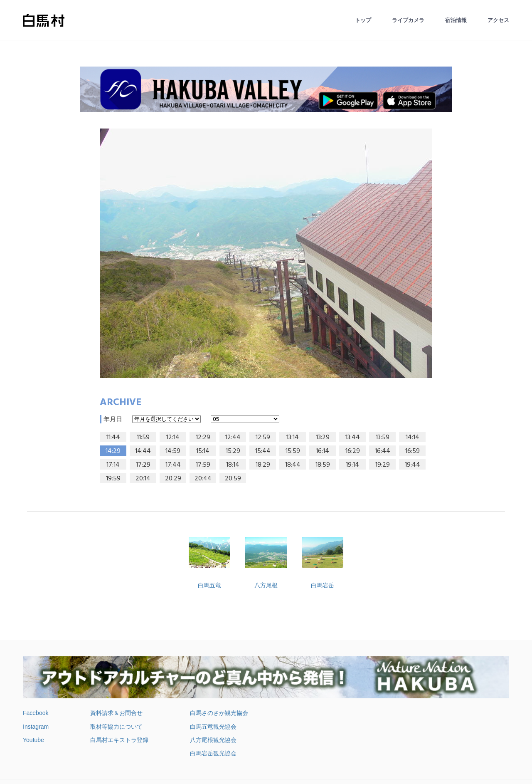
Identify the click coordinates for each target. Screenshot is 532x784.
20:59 (233, 479)
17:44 (173, 465)
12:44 (233, 438)
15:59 (293, 451)
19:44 (413, 465)
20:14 (143, 479)
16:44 (383, 451)
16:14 (323, 451)
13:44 (353, 438)
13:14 (293, 438)
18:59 (323, 465)
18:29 (263, 465)
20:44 (203, 479)
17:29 (143, 465)
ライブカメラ (408, 20)
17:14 (113, 465)
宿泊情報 (456, 20)
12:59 (263, 438)
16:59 (413, 451)
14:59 (173, 451)
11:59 (143, 438)
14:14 (413, 438)
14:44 (143, 451)
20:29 (173, 479)
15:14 (203, 451)
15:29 (233, 451)
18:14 (233, 465)
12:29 (203, 438)
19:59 (113, 479)
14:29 (113, 451)
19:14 (352, 465)
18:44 (293, 465)
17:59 (203, 465)
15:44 (263, 451)
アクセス (498, 20)
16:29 (353, 451)
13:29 (323, 438)
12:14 (173, 438)
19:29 (383, 465)
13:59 (383, 438)
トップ (363, 20)
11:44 (113, 438)
